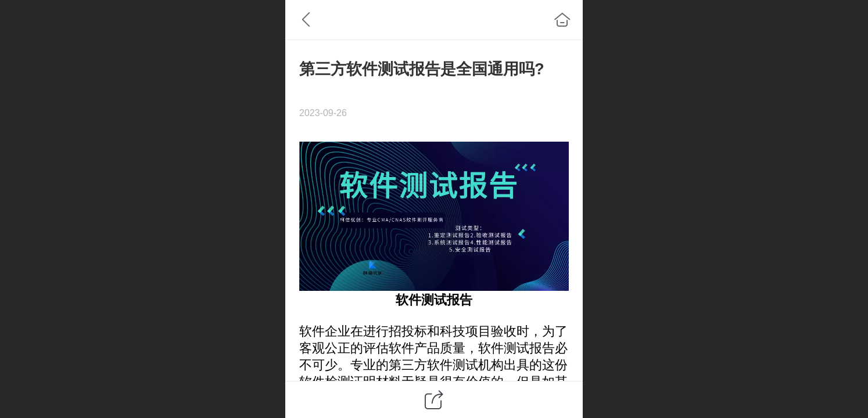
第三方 (408, 365)
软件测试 (421, 300)
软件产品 (414, 348)
